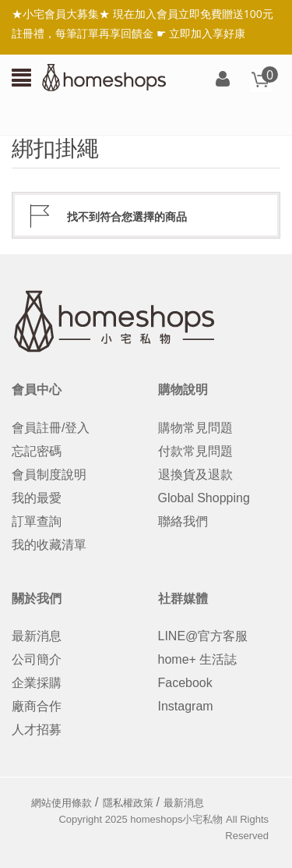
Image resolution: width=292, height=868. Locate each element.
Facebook (185, 683)
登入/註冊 (223, 80)
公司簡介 (37, 659)
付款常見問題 (195, 451)
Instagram (186, 706)
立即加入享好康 (207, 33)
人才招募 (37, 730)
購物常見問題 (195, 428)
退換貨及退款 (195, 475)
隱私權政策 (128, 803)
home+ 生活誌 (198, 659)
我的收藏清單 (49, 545)
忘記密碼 (37, 451)
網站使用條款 (62, 803)
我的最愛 (37, 498)
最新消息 (37, 636)
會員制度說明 (49, 475)
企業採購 (37, 683)
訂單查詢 (37, 521)
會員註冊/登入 (51, 428)
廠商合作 (37, 706)
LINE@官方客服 (203, 636)
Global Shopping (204, 498)
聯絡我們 (183, 521)
